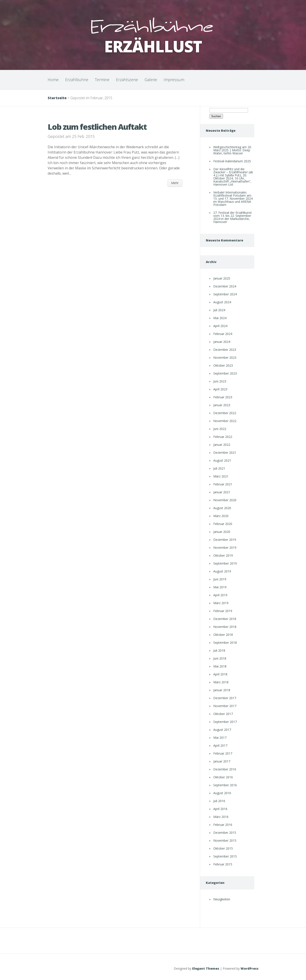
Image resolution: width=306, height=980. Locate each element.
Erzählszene (127, 80)
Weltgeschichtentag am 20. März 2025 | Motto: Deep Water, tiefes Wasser (233, 150)
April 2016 (220, 809)
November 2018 (225, 627)
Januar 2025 (222, 278)
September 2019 (225, 563)
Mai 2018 (220, 666)
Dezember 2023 (225, 350)
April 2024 (220, 326)
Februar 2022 (223, 437)
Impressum (174, 80)
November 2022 (225, 421)
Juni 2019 (220, 579)
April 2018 (220, 674)
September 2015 (225, 856)
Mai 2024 (220, 318)
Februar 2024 (223, 334)
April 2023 (220, 389)
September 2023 (225, 373)
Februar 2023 (223, 397)
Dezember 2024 (225, 286)
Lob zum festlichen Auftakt (97, 127)
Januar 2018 (222, 690)
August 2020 (222, 508)
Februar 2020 (223, 524)
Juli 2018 (219, 650)
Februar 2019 (223, 611)
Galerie (151, 80)
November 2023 (225, 357)
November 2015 (225, 840)
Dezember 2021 (225, 453)
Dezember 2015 (225, 833)
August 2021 (222, 460)
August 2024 (222, 302)
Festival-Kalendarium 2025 (232, 161)
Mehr (175, 183)
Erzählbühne (77, 80)
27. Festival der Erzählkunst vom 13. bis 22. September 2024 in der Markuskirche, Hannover (233, 217)
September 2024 (225, 294)
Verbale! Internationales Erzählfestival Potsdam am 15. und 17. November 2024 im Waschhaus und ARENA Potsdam (233, 198)
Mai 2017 (220, 738)
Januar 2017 (222, 761)
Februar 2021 (223, 484)
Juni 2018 (220, 658)
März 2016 (221, 817)
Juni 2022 (220, 429)
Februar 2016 (223, 825)
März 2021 (221, 476)
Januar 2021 (222, 492)
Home (53, 80)
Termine (102, 80)
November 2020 (225, 500)
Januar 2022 (222, 445)
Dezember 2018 (225, 619)
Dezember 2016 (225, 769)
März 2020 (221, 516)
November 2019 (225, 548)
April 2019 (220, 595)
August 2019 (222, 571)
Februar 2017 (223, 753)
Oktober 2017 (223, 714)
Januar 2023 (222, 405)
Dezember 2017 (225, 698)
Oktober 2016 (223, 777)
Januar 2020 (222, 532)
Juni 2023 (220, 381)
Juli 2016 (219, 801)
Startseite (57, 98)
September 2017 (225, 722)
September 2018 (225, 643)
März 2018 (221, 682)
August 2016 (222, 793)
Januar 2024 (222, 342)
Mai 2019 (220, 587)
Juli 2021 (219, 468)
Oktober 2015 (223, 848)
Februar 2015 (223, 864)
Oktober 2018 (223, 635)
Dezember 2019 (225, 540)
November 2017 (225, 706)
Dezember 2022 (225, 413)
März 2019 (221, 603)
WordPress (250, 968)
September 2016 (225, 785)
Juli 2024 (219, 310)
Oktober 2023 (223, 365)
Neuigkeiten (222, 899)
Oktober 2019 (223, 555)
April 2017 (220, 745)
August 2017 (222, 730)
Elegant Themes (206, 968)
